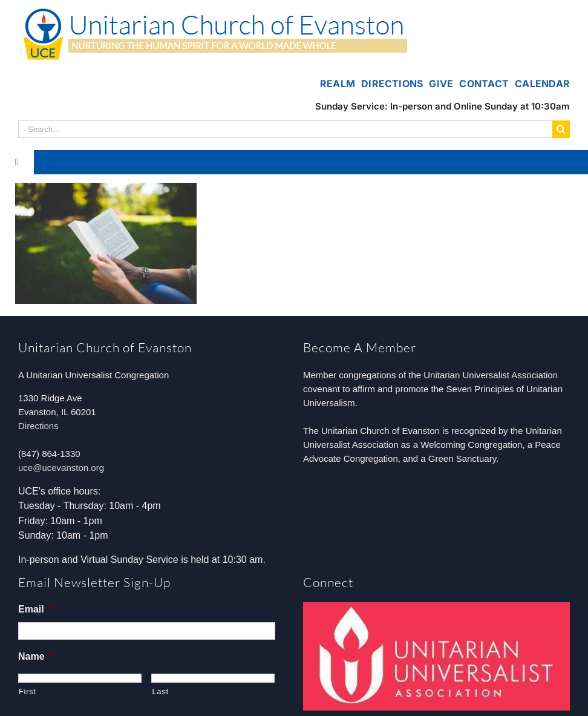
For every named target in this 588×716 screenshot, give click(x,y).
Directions (38, 426)
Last (160, 691)
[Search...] (285, 129)
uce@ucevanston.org (61, 468)
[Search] (561, 129)
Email (35, 609)
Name (36, 656)
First (28, 691)
